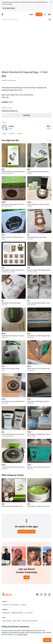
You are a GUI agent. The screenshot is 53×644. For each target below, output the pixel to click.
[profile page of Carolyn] (4, 127)
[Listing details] (26, 104)
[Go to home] (2, 14)
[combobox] (25, 19)
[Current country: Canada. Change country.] (49, 14)
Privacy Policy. (22, 635)
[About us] (45, 14)
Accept (47, 640)
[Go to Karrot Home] (7, 595)
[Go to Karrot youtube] (45, 595)
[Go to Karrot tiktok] (49, 595)
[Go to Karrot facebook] (37, 595)
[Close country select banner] (51, 2)
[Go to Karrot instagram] (41, 595)
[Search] (50, 19)
